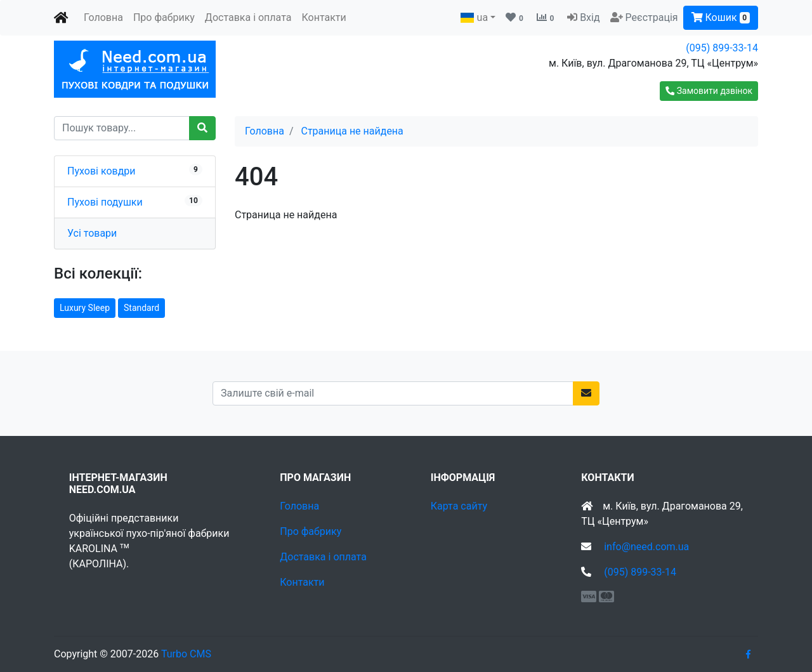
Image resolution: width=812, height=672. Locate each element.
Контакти (324, 17)
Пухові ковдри (101, 171)
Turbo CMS (186, 654)
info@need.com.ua (646, 547)
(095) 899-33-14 (722, 48)
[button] (709, 91)
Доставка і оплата (248, 17)
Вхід (590, 17)
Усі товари (92, 233)
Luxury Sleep (85, 308)
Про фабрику (164, 17)
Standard (141, 308)
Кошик (721, 17)
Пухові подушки (105, 202)
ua (474, 17)
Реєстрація (652, 17)
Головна (103, 17)
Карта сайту (459, 506)
